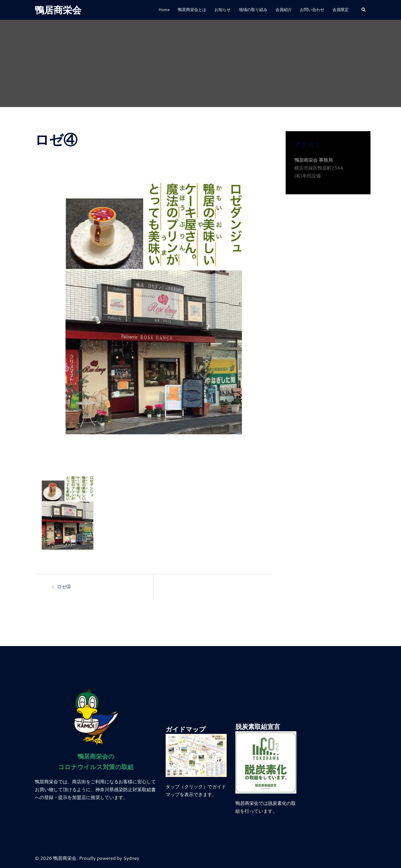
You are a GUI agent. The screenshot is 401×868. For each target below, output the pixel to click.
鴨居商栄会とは (192, 10)
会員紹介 (284, 10)
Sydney (131, 858)
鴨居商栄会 (58, 10)
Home (164, 10)
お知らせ (223, 10)
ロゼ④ (64, 587)
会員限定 (341, 10)
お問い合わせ (312, 10)
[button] (364, 10)
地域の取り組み (253, 10)
